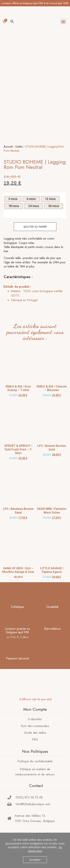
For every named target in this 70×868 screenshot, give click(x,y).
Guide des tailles (35, 733)
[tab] (34, 293)
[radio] (13, 199)
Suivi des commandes (35, 726)
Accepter (35, 860)
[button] (63, 21)
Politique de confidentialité (35, 761)
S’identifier (35, 719)
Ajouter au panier (35, 227)
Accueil (8, 147)
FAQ (35, 739)
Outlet (19, 147)
